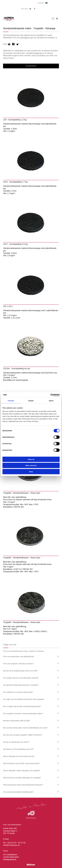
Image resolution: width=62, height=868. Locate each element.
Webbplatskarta (10, 860)
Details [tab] (31, 401)
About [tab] (51, 401)
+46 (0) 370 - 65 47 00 (16, 843)
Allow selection (31, 465)
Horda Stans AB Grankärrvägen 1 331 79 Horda (10, 831)
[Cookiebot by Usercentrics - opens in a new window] (50, 395)
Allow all (31, 459)
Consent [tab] (11, 401)
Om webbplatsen (10, 855)
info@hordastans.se (11, 845)
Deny (31, 472)
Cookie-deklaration (11, 857)
